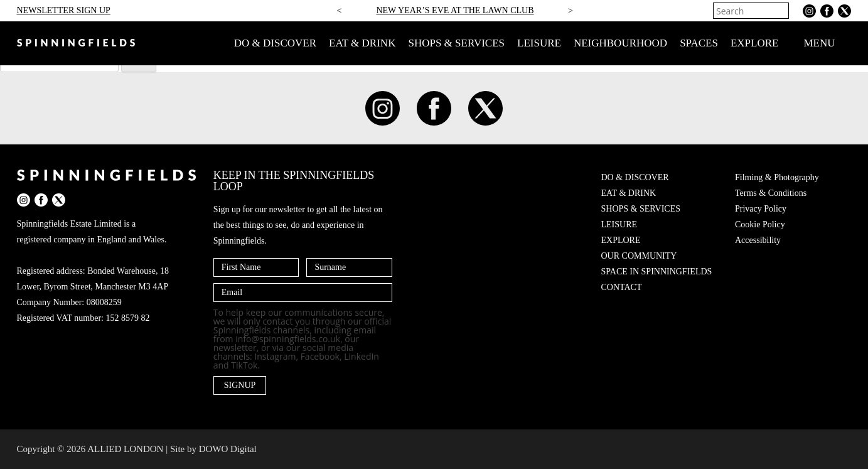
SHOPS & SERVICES (456, 43)
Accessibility (758, 240)
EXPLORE (755, 43)
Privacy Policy (761, 209)
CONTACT (622, 287)
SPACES (699, 43)
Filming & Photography (777, 177)
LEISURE (539, 43)
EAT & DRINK (362, 43)
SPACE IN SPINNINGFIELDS (657, 272)
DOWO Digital (228, 449)
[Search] (781, 11)
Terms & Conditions (771, 193)
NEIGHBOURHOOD (620, 43)
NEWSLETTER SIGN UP (64, 10)
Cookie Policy (760, 224)
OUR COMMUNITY (639, 256)
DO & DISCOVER (275, 43)
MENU (827, 43)
